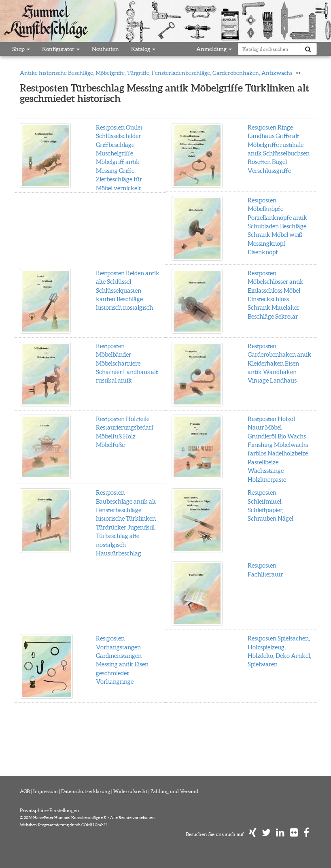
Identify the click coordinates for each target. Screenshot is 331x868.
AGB (25, 791)
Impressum (46, 791)
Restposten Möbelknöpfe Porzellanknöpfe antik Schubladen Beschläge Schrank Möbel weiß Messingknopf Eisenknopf (277, 226)
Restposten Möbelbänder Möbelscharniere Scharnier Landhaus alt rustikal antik (127, 363)
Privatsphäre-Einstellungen (50, 810)
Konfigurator (61, 49)
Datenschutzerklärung (86, 791)
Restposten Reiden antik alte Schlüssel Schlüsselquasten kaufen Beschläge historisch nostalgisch (128, 290)
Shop (21, 49)
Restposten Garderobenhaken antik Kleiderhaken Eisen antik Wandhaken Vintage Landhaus (279, 363)
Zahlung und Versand (174, 791)
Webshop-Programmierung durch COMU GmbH (63, 825)
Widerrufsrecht (130, 791)
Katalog (143, 49)
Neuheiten (105, 49)
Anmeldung (214, 49)
